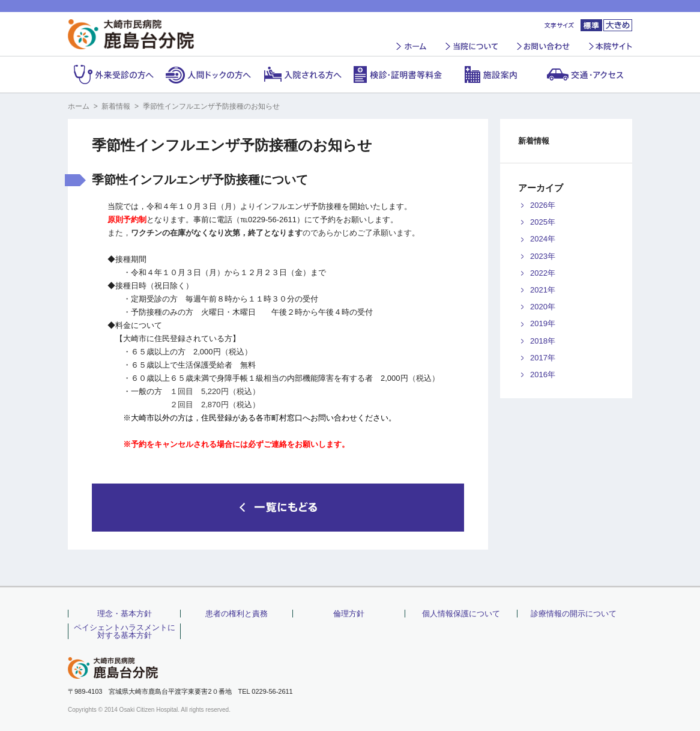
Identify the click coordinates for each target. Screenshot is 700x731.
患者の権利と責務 (237, 614)
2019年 (543, 323)
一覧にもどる (278, 508)
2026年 (543, 205)
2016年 (543, 375)
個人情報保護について (461, 614)
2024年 (543, 239)
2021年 (543, 290)
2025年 (543, 222)
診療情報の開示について (574, 614)
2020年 (543, 307)
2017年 (543, 358)
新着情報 (116, 106)
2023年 (543, 256)
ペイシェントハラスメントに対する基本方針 (125, 631)
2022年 (543, 273)
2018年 (543, 341)
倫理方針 (349, 614)
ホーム (79, 106)
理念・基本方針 (125, 614)
